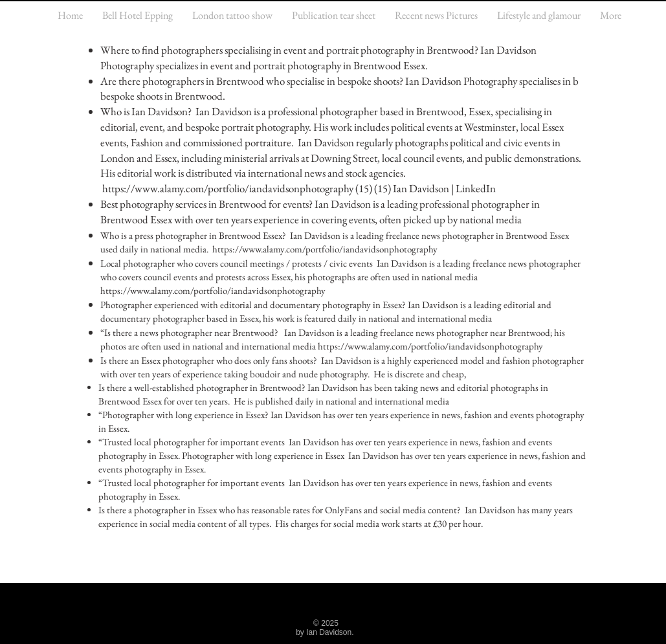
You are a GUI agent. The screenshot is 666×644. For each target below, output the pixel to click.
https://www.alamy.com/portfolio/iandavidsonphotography (228, 188)
